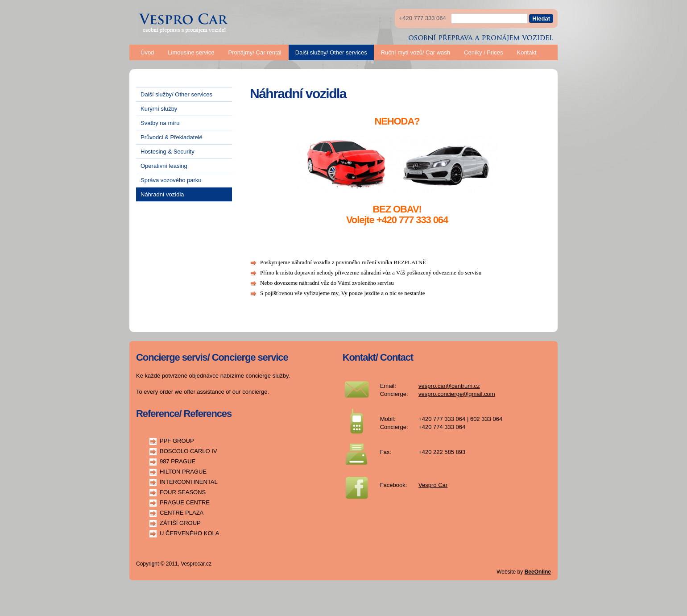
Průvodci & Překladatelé (172, 137)
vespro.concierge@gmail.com (457, 394)
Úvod (147, 52)
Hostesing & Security (168, 152)
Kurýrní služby (159, 109)
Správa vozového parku (171, 180)
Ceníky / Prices (483, 52)
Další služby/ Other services (331, 52)
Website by (524, 572)
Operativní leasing (164, 166)
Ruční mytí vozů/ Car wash (416, 52)
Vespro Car (433, 485)
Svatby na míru (160, 123)
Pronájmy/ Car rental (255, 52)
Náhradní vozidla (162, 194)
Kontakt (526, 52)
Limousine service (191, 52)
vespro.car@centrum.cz (449, 386)
